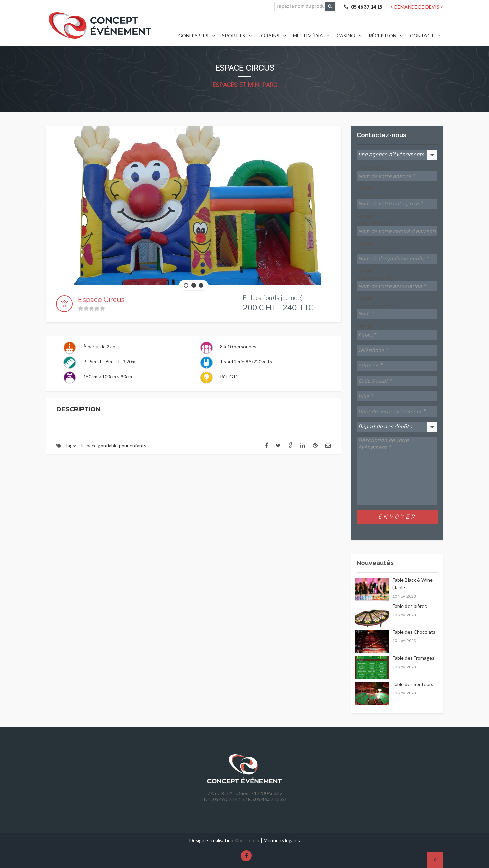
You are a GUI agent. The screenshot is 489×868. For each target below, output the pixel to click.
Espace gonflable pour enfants (114, 445)
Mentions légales (282, 840)
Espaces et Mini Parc (245, 85)
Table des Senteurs (413, 684)
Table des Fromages (413, 658)
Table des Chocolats (414, 632)
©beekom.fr (247, 840)
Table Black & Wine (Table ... (412, 584)
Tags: (71, 445)
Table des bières (410, 606)
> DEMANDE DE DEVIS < (417, 7)
